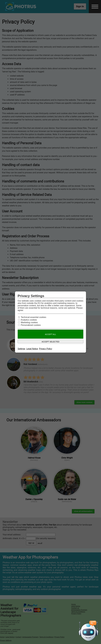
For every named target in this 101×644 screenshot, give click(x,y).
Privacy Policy (46, 349)
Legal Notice (32, 349)
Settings (21, 349)
